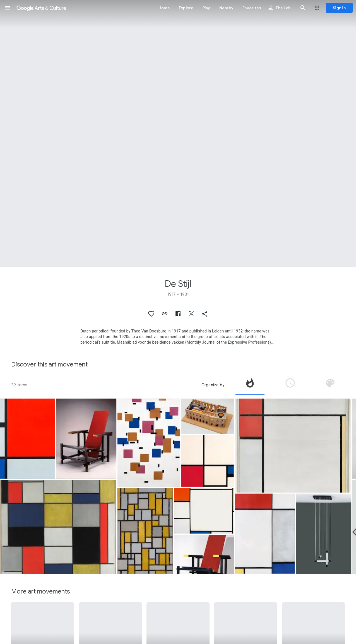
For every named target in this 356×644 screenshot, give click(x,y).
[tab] (250, 385)
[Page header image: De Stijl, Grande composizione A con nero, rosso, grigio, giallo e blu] (178, 133)
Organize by (213, 385)
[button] (8, 8)
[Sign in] (339, 8)
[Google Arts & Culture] (41, 8)
